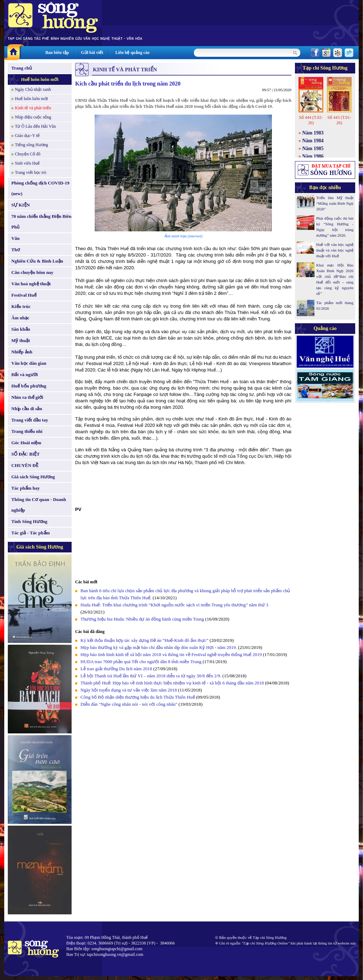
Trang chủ (22, 68)
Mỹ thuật (21, 340)
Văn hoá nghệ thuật (31, 284)
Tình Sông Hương (29, 521)
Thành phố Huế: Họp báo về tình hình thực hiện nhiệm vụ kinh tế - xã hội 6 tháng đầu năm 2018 (173, 683)
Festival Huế (24, 295)
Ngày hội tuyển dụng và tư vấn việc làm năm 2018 (129, 690)
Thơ (16, 250)
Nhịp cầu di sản (27, 409)
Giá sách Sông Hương (33, 477)
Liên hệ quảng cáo (132, 53)
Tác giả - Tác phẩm (30, 533)
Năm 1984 (313, 141)
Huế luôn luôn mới (40, 79)
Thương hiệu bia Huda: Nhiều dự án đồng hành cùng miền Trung (142, 619)
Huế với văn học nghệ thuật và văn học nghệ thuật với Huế (335, 250)
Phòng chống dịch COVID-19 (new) (40, 188)
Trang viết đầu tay (30, 420)
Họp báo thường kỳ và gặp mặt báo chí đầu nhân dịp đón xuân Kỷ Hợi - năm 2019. (159, 647)
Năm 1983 (313, 133)
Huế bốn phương (29, 386)
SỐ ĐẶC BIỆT (26, 454)
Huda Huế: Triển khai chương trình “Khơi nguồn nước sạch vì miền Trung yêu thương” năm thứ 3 (174, 605)
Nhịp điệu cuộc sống (33, 117)
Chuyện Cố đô (28, 154)
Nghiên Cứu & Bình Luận (37, 261)
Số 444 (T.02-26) (311, 120)
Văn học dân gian (29, 363)
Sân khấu (21, 329)
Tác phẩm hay (26, 488)
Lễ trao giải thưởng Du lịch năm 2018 (117, 669)
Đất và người (25, 375)
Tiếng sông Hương (32, 145)
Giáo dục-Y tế (27, 136)
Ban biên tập (57, 53)
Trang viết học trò (31, 172)
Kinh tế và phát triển (33, 108)
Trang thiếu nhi (27, 431)
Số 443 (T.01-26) (339, 120)
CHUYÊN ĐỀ (25, 465)
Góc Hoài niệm (26, 443)
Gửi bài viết (92, 53)
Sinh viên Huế (27, 163)
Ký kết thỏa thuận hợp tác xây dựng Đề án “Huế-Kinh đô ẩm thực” (144, 640)
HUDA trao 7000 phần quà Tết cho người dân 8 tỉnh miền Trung (141, 662)
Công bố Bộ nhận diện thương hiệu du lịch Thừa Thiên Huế (138, 697)
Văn (15, 238)
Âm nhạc (20, 318)
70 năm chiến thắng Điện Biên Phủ (41, 222)
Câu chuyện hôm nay (32, 272)
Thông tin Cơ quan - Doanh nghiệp (39, 505)
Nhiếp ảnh (22, 352)
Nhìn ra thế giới (27, 397)
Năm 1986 (313, 156)
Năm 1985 (313, 148)
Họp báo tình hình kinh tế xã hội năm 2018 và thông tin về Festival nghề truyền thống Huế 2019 (171, 654)
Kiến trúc (21, 306)
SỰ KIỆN (21, 205)
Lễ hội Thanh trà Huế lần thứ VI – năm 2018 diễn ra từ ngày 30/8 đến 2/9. (151, 676)
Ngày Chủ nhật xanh (33, 89)
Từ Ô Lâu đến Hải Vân (35, 126)
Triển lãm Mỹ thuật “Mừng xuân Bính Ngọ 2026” (335, 203)
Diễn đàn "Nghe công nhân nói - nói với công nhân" (129, 704)
